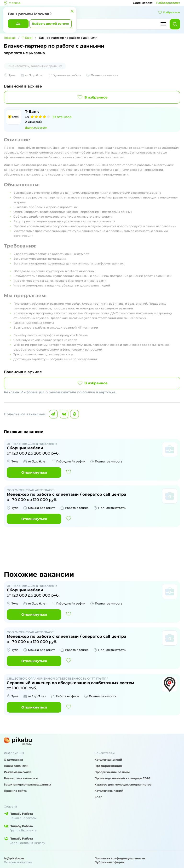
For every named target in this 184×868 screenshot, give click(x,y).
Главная (10, 38)
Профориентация (108, 766)
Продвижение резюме (112, 772)
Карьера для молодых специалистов (123, 784)
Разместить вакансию (21, 778)
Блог (98, 797)
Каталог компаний (109, 791)
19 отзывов (62, 117)
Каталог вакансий (108, 760)
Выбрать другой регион (51, 24)
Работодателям (168, 3)
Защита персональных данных (27, 784)
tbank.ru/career (36, 128)
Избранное (169, 12)
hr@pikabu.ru (14, 858)
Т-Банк (27, 38)
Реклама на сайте (18, 772)
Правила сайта (15, 791)
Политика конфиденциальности (120, 858)
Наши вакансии (16, 766)
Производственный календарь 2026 (122, 778)
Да (18, 24)
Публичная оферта (109, 862)
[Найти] (175, 24)
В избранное (92, 97)
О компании (13, 760)
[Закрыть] (72, 11)
